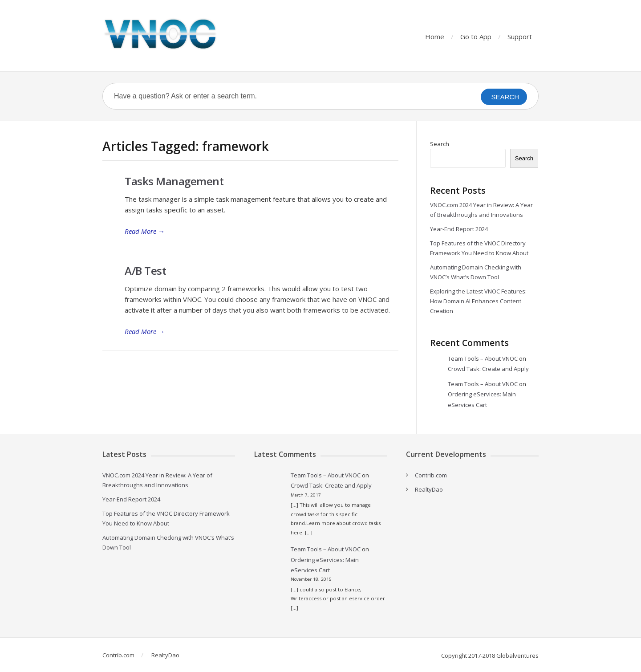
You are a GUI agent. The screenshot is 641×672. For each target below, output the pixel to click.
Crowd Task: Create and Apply (488, 369)
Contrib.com (431, 475)
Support (520, 37)
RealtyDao (429, 489)
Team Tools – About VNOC (483, 358)
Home (435, 37)
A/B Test (145, 271)
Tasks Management (174, 181)
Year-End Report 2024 (459, 229)
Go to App (476, 37)
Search (440, 144)
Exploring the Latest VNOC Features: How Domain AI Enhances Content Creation (478, 301)
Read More (145, 231)
